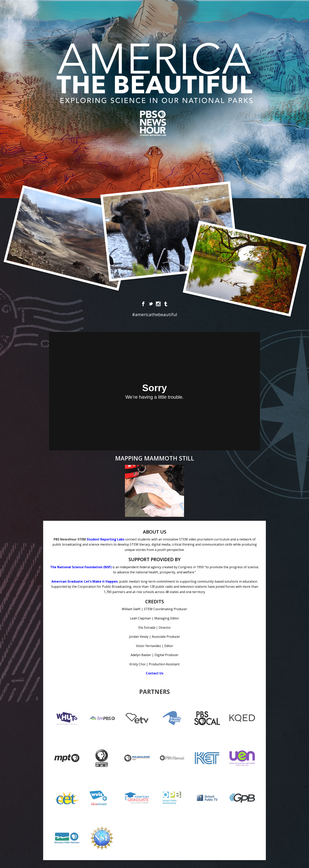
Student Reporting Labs (106, 539)
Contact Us (155, 673)
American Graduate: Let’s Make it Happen (85, 581)
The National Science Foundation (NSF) (81, 567)
